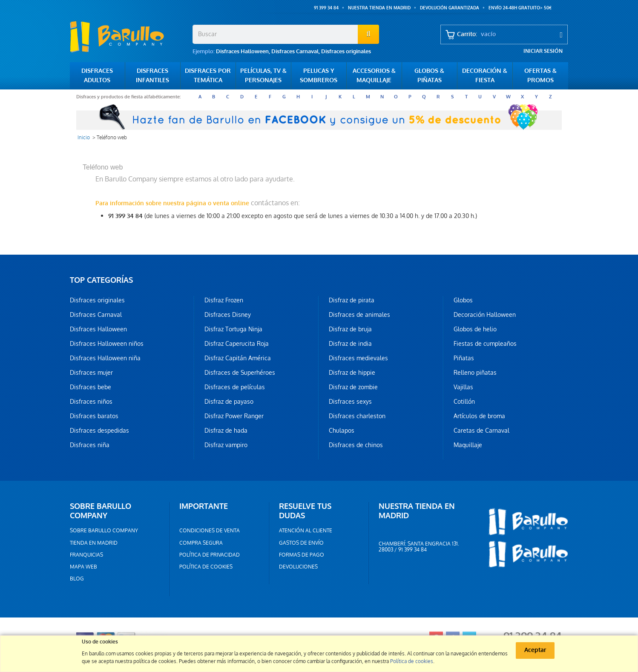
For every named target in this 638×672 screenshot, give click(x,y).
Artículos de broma (479, 416)
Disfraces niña (90, 445)
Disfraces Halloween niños (107, 344)
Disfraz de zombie (353, 387)
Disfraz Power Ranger (234, 416)
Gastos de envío (301, 543)
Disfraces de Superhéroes (240, 373)
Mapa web (83, 567)
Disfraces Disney (228, 315)
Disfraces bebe (91, 387)
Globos (463, 300)
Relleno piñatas (475, 373)
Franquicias (86, 555)
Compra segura (201, 543)
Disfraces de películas (235, 387)
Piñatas (464, 358)
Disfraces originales (346, 51)
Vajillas (463, 387)
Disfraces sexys (350, 402)
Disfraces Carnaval (295, 51)
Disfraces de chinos (356, 445)
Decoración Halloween (485, 315)
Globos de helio (475, 329)
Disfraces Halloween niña (105, 358)
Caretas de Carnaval (481, 431)
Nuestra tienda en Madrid (379, 8)
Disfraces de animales (359, 315)
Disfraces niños (91, 402)
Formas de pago (302, 555)
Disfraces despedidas (99, 431)
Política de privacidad (210, 555)
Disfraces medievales (358, 358)
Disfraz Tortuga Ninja (233, 329)
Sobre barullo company (104, 531)
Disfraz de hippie (352, 373)
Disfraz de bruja (350, 329)
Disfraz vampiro (226, 445)
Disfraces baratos (94, 416)
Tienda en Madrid (94, 543)
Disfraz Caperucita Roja (237, 344)
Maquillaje (468, 445)
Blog (77, 579)
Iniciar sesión (543, 51)
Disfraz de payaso (229, 402)
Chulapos (342, 431)
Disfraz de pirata (352, 300)
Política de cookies (206, 567)
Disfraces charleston (357, 416)
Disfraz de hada (226, 431)
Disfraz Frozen (224, 300)
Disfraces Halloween (242, 51)
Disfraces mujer (91, 373)
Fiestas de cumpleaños (485, 344)
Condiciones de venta (210, 531)
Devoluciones (298, 567)
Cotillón (464, 402)
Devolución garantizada (450, 8)
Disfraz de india (350, 344)
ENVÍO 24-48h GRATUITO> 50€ (520, 8)
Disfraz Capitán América (238, 358)
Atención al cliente (306, 531)
